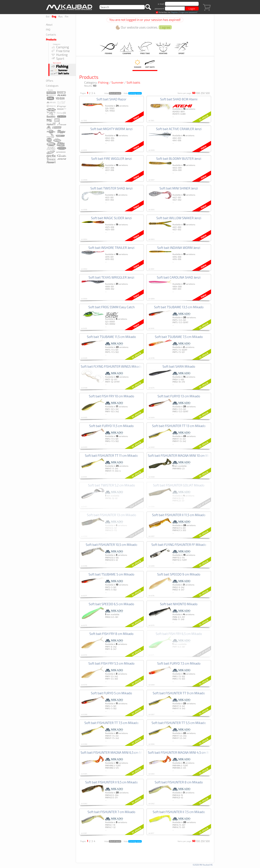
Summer (60, 70)
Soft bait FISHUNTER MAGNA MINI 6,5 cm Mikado (115, 752)
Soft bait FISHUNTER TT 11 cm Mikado (111, 455)
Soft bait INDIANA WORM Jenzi (179, 248)
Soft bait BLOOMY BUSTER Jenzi (179, 159)
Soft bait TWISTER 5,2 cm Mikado (112, 485)
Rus (61, 16)
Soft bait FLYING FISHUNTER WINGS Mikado (111, 366)
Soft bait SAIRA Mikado (179, 366)
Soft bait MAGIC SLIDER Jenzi (111, 218)
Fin (67, 16)
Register (175, 12)
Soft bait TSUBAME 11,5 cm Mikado (111, 337)
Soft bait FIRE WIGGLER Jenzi (112, 159)
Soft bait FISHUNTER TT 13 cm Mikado (179, 426)
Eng (54, 17)
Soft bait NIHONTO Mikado (179, 604)
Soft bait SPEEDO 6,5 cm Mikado (111, 604)
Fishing (59, 67)
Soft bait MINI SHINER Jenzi (179, 188)
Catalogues (52, 86)
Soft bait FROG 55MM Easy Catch (112, 307)
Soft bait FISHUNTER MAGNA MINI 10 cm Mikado (182, 455)
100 (198, 93)
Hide (113, 93)
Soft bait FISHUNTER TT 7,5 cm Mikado (112, 723)
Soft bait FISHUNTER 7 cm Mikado (111, 812)
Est (48, 16)
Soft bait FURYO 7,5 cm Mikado (179, 663)
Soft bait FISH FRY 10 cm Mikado (112, 396)
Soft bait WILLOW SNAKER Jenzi (179, 218)
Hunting (59, 55)
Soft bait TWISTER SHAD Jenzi (112, 188)
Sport (58, 58)
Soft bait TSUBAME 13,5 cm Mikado (179, 307)
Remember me (163, 12)
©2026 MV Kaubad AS (203, 865)
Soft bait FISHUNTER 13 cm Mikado (112, 515)
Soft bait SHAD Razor (112, 99)
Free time (60, 51)
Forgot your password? (188, 12)
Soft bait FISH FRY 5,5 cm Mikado (111, 663)
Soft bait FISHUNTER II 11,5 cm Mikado (179, 515)
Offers (50, 81)
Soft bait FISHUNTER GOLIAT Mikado (179, 485)
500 (208, 93)
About (49, 25)
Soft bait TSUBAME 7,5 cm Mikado (179, 337)
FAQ (48, 30)
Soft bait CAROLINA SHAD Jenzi (179, 277)
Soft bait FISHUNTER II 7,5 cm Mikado (179, 812)
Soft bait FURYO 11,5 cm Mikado (111, 426)
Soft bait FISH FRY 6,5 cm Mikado (179, 634)
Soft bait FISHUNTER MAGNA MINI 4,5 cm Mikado (183, 752)
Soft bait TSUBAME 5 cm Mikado (111, 574)
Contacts (51, 35)
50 (194, 93)
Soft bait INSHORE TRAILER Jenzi (111, 248)
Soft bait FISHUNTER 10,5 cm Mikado (112, 545)
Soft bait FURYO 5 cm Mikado (111, 693)
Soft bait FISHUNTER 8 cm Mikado (179, 782)
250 (203, 93)
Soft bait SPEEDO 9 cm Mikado (179, 574)
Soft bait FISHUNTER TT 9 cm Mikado (179, 693)
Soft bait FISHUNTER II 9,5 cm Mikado (112, 782)
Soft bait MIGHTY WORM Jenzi (112, 129)
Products (51, 40)
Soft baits (61, 74)
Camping (60, 47)
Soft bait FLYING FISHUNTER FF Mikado (179, 545)
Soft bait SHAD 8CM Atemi (179, 99)
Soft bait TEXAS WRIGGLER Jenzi (111, 277)
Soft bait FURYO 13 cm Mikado (179, 396)
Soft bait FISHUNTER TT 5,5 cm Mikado (179, 723)
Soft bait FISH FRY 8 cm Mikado (111, 634)
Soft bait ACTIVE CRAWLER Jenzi (179, 129)
